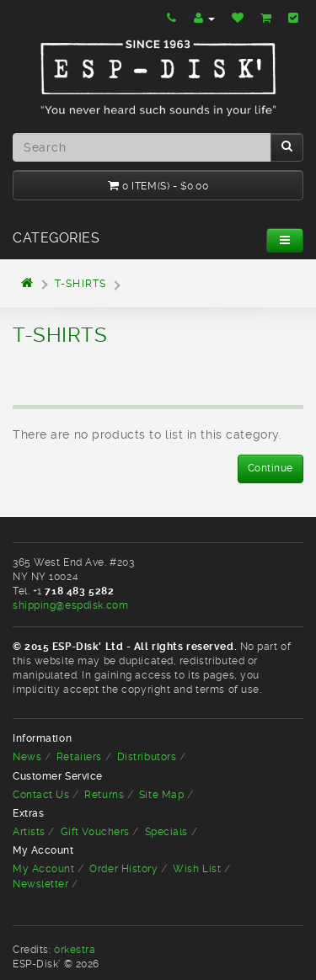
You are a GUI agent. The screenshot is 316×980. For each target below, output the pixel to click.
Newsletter (41, 884)
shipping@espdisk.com (70, 605)
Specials (166, 832)
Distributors (147, 757)
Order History (123, 869)
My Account (44, 869)
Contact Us (41, 795)
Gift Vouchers (95, 832)
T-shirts (81, 284)
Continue (270, 468)
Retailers (79, 757)
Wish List (197, 869)
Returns (104, 795)
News (27, 757)
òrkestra (75, 950)
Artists (29, 832)
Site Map (161, 795)
